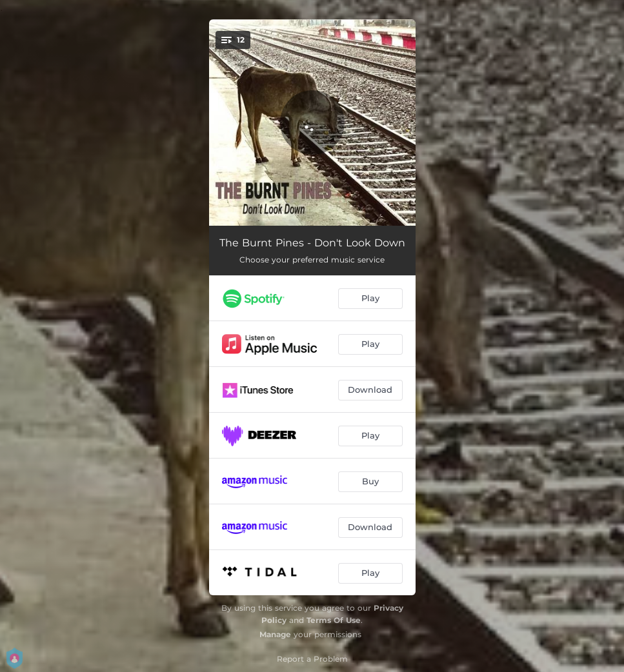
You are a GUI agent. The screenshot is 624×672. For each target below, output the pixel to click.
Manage (275, 634)
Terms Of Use (334, 620)
